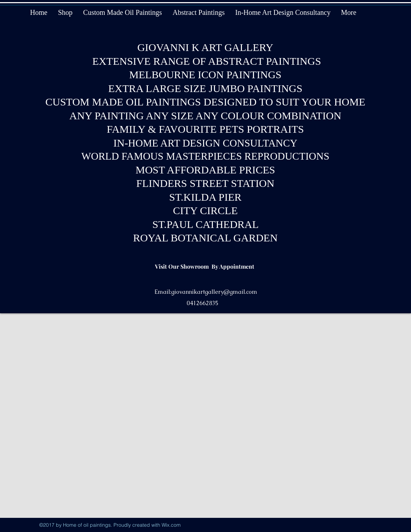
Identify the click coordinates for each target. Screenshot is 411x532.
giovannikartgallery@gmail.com (214, 292)
